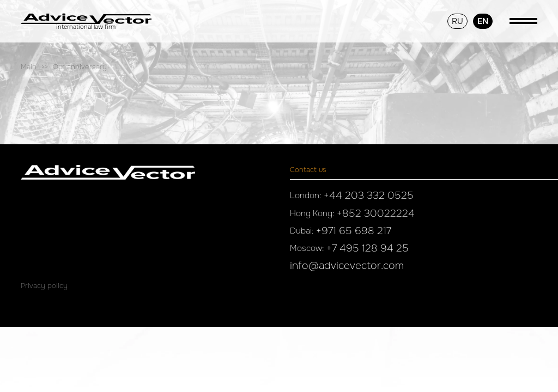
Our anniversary (80, 67)
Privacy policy (44, 286)
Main (29, 67)
